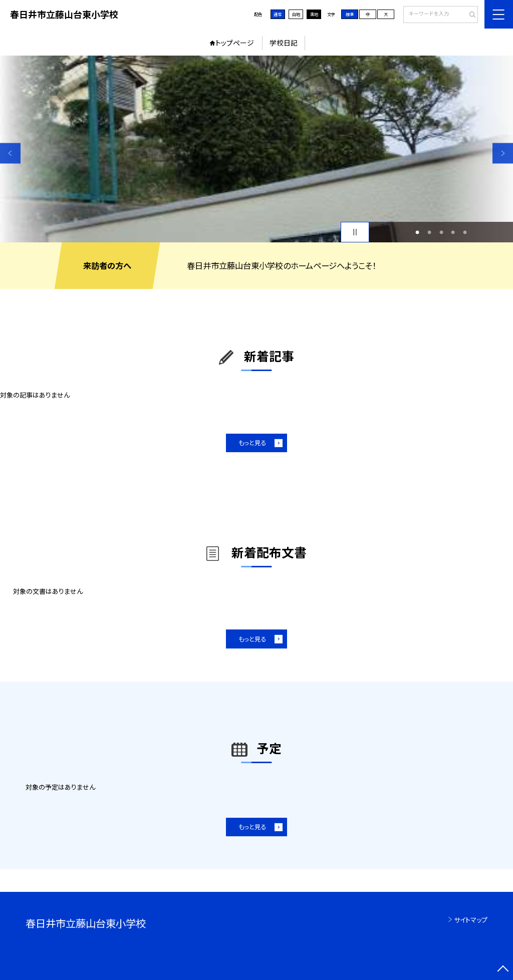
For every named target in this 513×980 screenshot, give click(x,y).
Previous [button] (10, 153)
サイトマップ (471, 920)
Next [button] (503, 153)
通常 (278, 14)
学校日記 (284, 43)
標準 (350, 14)
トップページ (235, 43)
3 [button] (441, 232)
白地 (296, 14)
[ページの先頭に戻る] (503, 970)
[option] (256, 149)
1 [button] (417, 232)
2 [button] (429, 232)
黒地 (314, 14)
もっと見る (252, 443)
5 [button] (465, 232)
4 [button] (453, 232)
